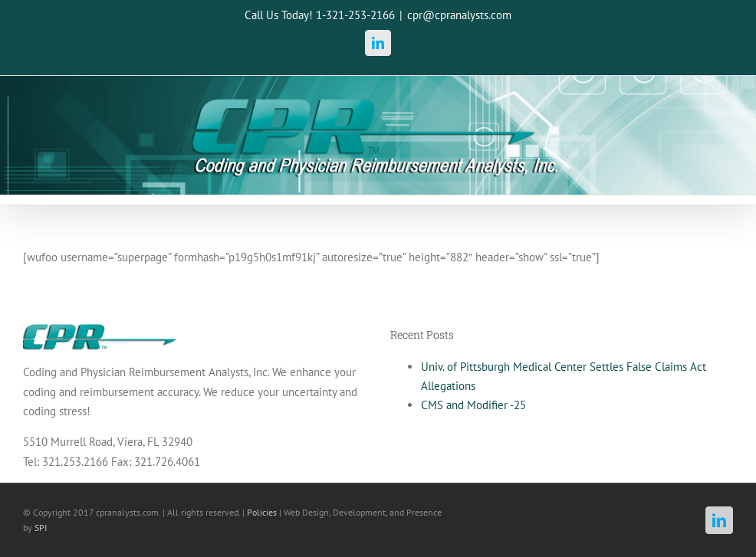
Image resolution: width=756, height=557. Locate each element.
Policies (262, 512)
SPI (41, 528)
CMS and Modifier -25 (473, 405)
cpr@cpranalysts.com (459, 15)
